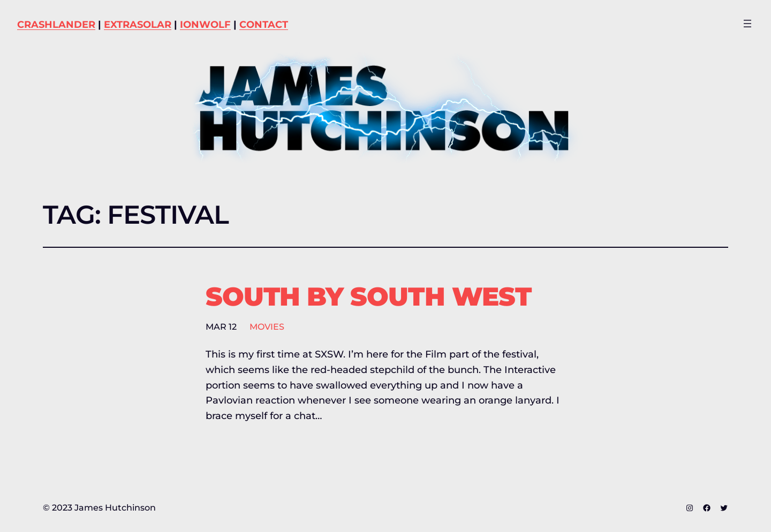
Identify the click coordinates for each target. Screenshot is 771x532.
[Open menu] (747, 24)
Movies (267, 327)
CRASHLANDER (56, 25)
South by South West (368, 297)
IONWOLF (205, 25)
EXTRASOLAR (138, 25)
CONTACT (264, 25)
